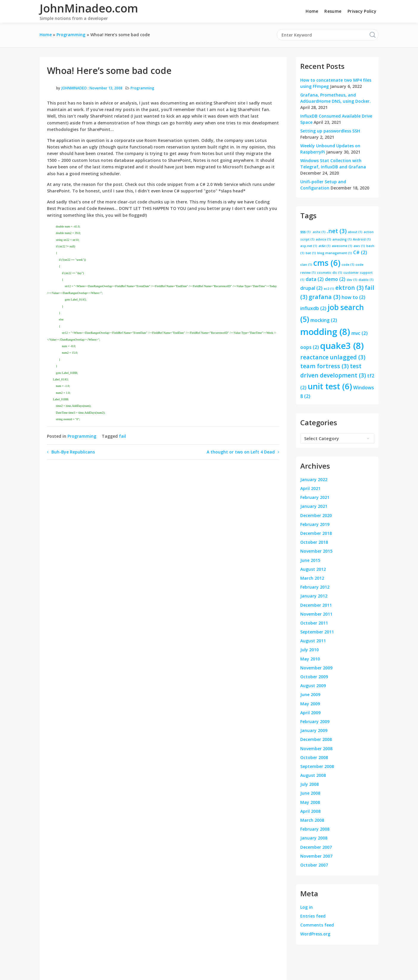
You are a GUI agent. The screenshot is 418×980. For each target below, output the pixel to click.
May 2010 (310, 659)
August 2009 (313, 686)
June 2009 (310, 694)
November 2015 (316, 551)
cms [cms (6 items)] (327, 263)
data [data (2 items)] (315, 279)
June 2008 (310, 793)
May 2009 (310, 704)
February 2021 (315, 497)
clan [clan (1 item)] (306, 265)
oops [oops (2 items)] (310, 347)
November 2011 (316, 614)
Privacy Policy (362, 11)
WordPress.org (315, 934)
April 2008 (310, 811)
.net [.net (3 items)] (337, 231)
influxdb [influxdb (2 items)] (313, 308)
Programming (142, 88)
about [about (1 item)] (355, 232)
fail (122, 436)
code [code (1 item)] (348, 265)
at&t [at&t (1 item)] (324, 246)
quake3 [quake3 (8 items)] (342, 346)
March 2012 (312, 578)
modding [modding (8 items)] (325, 332)
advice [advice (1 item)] (323, 239)
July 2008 (309, 784)
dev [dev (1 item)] (352, 280)
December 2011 (316, 605)
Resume (333, 11)
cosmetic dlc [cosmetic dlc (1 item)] (330, 273)
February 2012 (315, 587)
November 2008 (316, 749)
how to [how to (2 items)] (353, 297)
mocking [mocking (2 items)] (324, 320)
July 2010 (309, 650)
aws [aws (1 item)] (359, 246)
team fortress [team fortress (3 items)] (324, 366)
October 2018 (314, 542)
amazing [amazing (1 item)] (342, 239)
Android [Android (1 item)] (362, 239)
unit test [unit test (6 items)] (330, 386)
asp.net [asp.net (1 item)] (309, 246)
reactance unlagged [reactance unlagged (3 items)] (333, 357)
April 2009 (310, 713)
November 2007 (316, 856)
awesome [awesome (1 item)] (342, 246)
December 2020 (316, 515)
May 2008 (310, 802)
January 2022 (314, 479)
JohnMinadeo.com (89, 8)
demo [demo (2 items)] (335, 279)
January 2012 (314, 596)
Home (312, 11)
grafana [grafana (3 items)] (324, 297)
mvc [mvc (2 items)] (360, 333)
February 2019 (315, 524)
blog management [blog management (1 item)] (335, 253)
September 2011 (317, 632)
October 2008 (314, 757)
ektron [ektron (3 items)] (349, 288)
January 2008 (314, 838)
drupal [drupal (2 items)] (311, 288)
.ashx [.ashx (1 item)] (319, 232)
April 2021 (310, 488)
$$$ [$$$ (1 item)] (305, 232)
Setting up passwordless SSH (330, 131)
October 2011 (314, 623)
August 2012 (313, 569)
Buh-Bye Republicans (73, 452)
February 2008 (315, 829)
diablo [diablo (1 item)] (366, 280)
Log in (307, 907)
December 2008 (316, 739)
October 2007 (314, 865)
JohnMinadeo (74, 88)
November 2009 (316, 668)
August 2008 (313, 775)
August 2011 (313, 641)
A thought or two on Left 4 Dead (241, 452)
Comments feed (317, 925)
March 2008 (312, 820)
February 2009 (315, 721)
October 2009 (314, 677)
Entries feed (313, 916)
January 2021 (314, 506)
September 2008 (317, 766)
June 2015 (310, 560)
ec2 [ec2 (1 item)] (329, 289)
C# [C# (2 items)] (360, 252)
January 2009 (314, 730)
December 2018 (316, 533)
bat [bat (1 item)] (311, 253)
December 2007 (316, 847)
